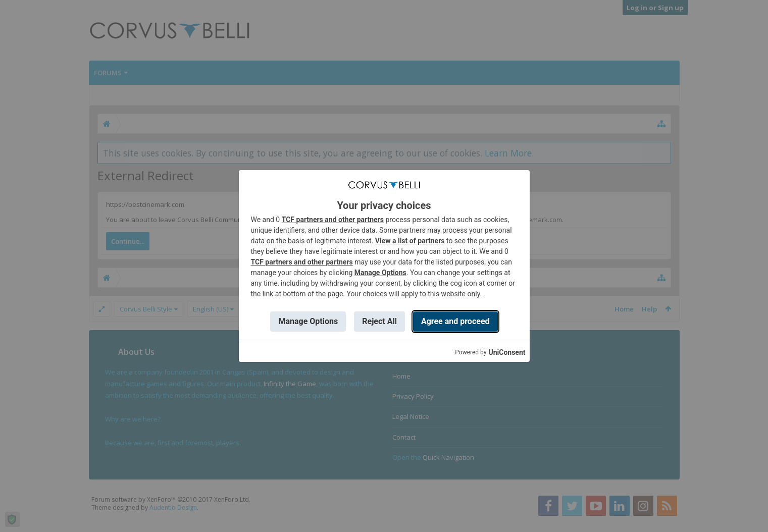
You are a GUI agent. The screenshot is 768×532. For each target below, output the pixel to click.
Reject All (379, 321)
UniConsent (507, 352)
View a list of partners (410, 241)
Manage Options (380, 273)
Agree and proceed (455, 321)
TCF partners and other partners (333, 220)
